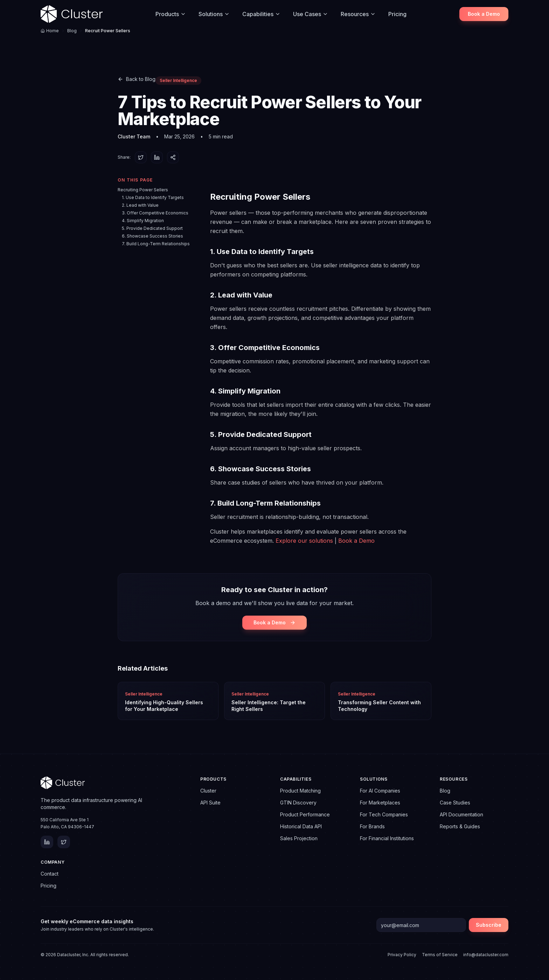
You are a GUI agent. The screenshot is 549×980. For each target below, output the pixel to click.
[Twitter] (64, 842)
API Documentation (461, 814)
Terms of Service (440, 955)
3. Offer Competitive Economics (155, 213)
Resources (358, 14)
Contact (50, 874)
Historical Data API (301, 826)
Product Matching (300, 791)
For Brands (372, 826)
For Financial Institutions (387, 838)
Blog (72, 31)
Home (50, 31)
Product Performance (305, 814)
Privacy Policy (402, 955)
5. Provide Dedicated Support (152, 228)
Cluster (208, 791)
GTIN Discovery (298, 803)
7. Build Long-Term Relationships (156, 244)
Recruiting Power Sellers (143, 190)
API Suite (210, 803)
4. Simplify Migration (143, 221)
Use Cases (311, 14)
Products (171, 14)
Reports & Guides (460, 826)
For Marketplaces (380, 803)
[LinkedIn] (47, 842)
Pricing (397, 14)
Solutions (214, 14)
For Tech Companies (384, 814)
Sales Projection (299, 838)
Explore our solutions (304, 541)
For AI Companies (380, 791)
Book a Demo (484, 14)
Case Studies (455, 803)
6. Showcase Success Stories (152, 236)
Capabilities (261, 14)
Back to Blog (137, 79)
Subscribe (489, 925)
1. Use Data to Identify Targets (153, 197)
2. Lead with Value (140, 205)
